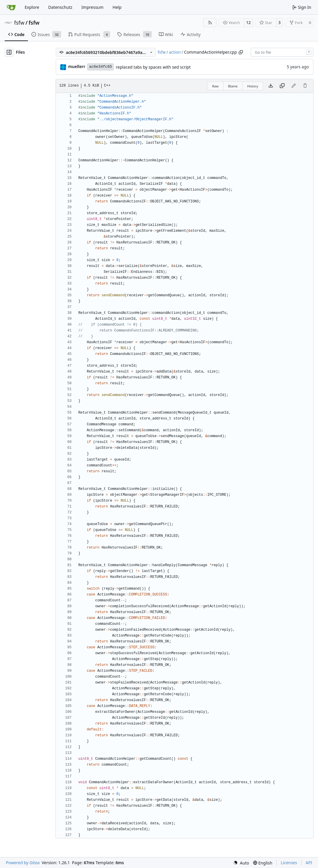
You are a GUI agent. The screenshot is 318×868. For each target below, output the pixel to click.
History (253, 86)
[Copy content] (282, 86)
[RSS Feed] (210, 23)
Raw (216, 86)
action (175, 52)
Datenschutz (60, 7)
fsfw (19, 23)
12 (248, 22)
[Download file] (271, 86)
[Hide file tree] (9, 52)
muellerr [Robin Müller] (77, 66)
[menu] (241, 863)
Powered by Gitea (23, 863)
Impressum (92, 7)
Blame (233, 86)
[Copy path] (241, 52)
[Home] (11, 7)
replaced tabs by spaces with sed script (153, 67)
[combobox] (282, 52)
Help (117, 7)
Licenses (289, 863)
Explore (32, 7)
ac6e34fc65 (100, 67)
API (309, 863)
